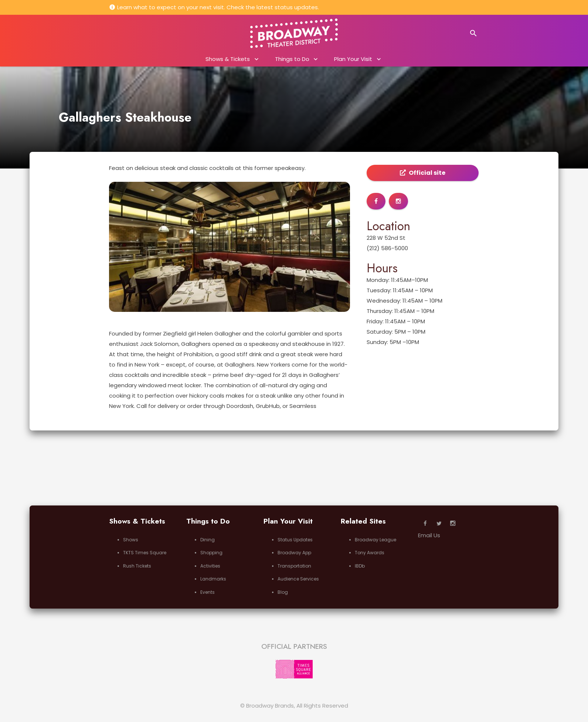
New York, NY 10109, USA (150, 33)
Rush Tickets (137, 566)
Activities (210, 566)
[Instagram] (453, 524)
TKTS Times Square (145, 553)
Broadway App (294, 553)
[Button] (376, 201)
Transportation (294, 566)
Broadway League (375, 540)
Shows (131, 540)
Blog (283, 592)
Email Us (429, 535)
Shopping (211, 553)
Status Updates (295, 540)
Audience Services (298, 579)
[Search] (474, 33)
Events (208, 592)
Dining (208, 540)
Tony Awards (370, 553)
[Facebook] (425, 524)
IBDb (360, 566)
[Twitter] (439, 524)
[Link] (294, 33)
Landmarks (213, 579)
